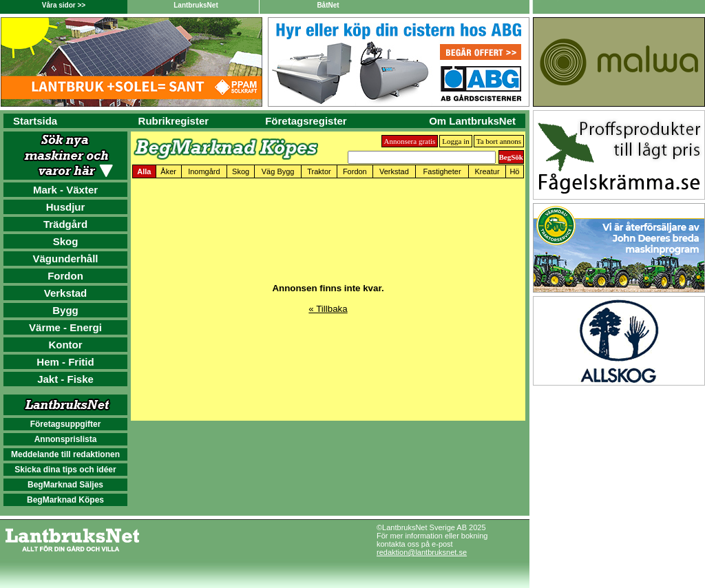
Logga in (455, 141)
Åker (168, 171)
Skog (66, 241)
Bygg (65, 310)
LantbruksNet (196, 5)
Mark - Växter (65, 190)
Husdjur (66, 207)
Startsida (35, 121)
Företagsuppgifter (66, 424)
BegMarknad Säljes (65, 485)
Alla (144, 171)
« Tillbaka (328, 309)
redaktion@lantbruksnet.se (422, 552)
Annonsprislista (66, 439)
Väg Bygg (278, 171)
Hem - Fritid (65, 362)
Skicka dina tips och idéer (65, 470)
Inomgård (204, 171)
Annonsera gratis (410, 141)
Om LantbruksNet (472, 121)
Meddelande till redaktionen (65, 454)
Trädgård (65, 224)
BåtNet (328, 5)
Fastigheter (442, 171)
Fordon (65, 276)
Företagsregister (306, 121)
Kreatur (487, 171)
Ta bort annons (499, 141)
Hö (514, 171)
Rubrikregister (174, 121)
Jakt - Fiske (65, 379)
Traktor (319, 171)
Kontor (65, 345)
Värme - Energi (65, 327)
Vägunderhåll (65, 259)
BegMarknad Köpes (65, 500)
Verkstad (66, 293)
